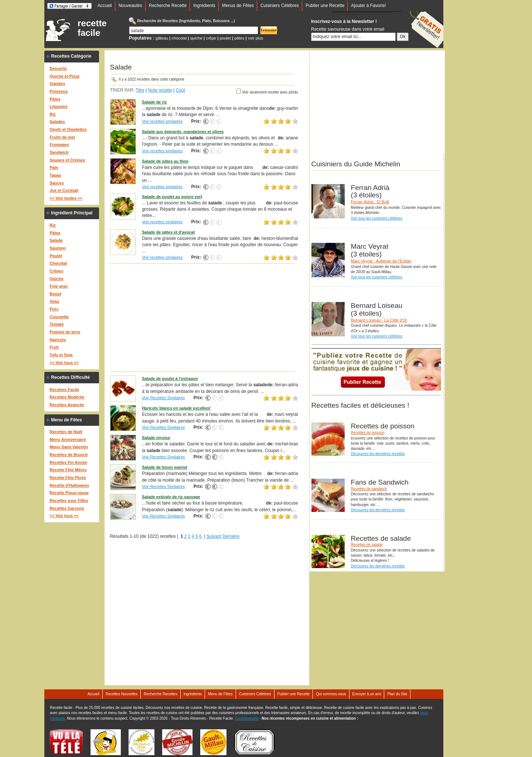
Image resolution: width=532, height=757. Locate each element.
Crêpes (56, 271)
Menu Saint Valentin (69, 447)
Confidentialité (247, 718)
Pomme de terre (65, 332)
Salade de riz (154, 102)
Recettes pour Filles (69, 500)
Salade (56, 240)
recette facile (92, 28)
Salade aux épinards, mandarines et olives (183, 132)
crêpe (211, 38)
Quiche (56, 279)
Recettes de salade (367, 545)
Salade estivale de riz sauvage (171, 497)
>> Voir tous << (64, 363)
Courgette (59, 317)
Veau (54, 301)
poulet (225, 38)
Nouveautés (130, 6)
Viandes (57, 84)
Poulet (56, 256)
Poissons (59, 91)
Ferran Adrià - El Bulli (370, 202)
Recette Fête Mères (68, 470)
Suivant (214, 536)
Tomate (57, 324)
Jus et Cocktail (64, 190)
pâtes (239, 38)
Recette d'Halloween (69, 485)
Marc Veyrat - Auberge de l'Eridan (381, 261)
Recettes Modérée (67, 397)
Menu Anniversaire (68, 439)
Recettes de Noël (66, 432)
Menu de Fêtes (66, 420)
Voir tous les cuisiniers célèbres (377, 218)
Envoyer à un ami (367, 694)
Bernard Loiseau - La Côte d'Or (379, 320)
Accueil (105, 6)
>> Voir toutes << (66, 198)
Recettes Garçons (67, 508)
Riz (53, 114)
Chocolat (58, 263)
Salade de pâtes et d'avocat (168, 232)
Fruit (54, 347)
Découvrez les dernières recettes (378, 454)
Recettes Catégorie (71, 56)
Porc (54, 309)
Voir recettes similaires (162, 121)
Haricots (58, 340)
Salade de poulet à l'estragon (170, 378)
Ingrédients (204, 6)
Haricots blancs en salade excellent (176, 408)
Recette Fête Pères (68, 478)
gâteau (162, 38)
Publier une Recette (325, 6)
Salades (57, 122)
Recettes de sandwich (369, 489)
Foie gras (59, 286)
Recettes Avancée (67, 405)
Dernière (231, 536)
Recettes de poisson (368, 433)
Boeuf (55, 294)
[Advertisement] (204, 317)
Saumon (57, 248)
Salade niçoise (156, 438)
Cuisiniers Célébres (280, 6)
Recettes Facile (64, 390)
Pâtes (55, 99)
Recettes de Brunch (69, 455)
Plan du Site (397, 694)
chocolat (179, 38)
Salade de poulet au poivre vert (172, 197)
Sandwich (59, 152)
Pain (54, 167)
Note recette (160, 90)
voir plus (255, 38)
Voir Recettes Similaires (163, 398)
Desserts (58, 68)
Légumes (58, 106)
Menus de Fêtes (238, 6)
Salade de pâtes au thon (165, 161)
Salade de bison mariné (165, 467)
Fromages (59, 145)
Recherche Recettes (161, 694)
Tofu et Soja (61, 355)
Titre (140, 90)
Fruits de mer (62, 137)
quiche (196, 38)
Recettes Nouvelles (122, 694)
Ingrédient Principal (72, 213)
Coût (180, 90)
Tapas (55, 175)
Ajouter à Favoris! (368, 6)
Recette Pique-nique (69, 493)
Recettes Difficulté (70, 377)
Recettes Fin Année (68, 462)
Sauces (57, 183)
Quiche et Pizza (64, 76)
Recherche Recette (168, 6)
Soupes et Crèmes (67, 160)
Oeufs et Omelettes (68, 129)
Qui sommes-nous (331, 694)
